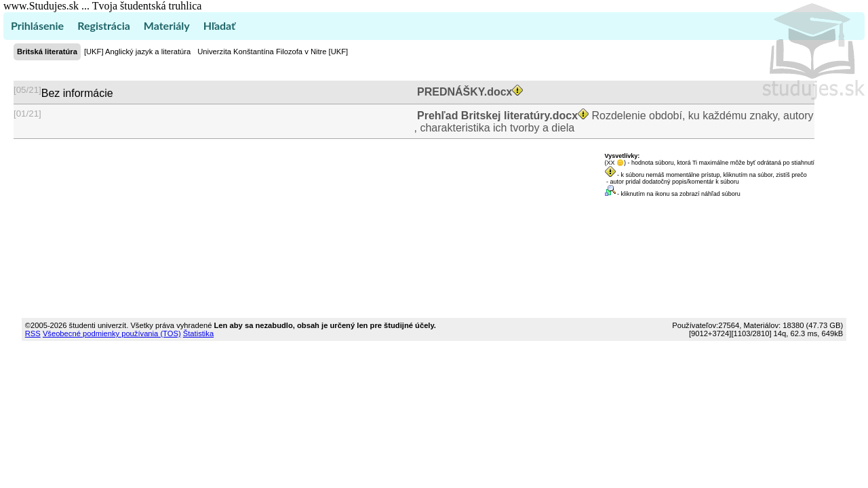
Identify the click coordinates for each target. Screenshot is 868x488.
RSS (33, 333)
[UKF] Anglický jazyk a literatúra (137, 52)
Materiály (167, 25)
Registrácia (104, 25)
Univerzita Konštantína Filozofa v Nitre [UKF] (273, 52)
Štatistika (198, 333)
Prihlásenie (37, 25)
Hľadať (219, 25)
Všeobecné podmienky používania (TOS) (112, 333)
